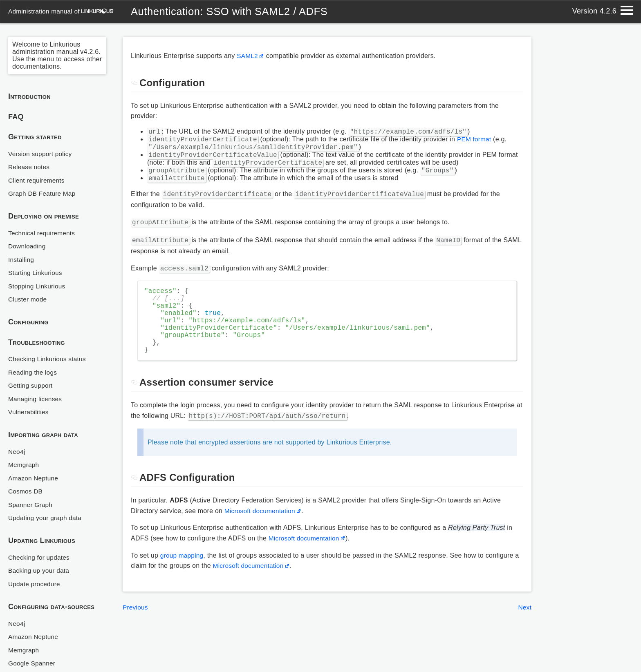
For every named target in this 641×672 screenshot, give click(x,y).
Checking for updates (40, 557)
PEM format (475, 142)
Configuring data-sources (51, 607)
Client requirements (37, 180)
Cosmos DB (26, 491)
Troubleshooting (37, 342)
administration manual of (62, 11)
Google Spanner (33, 663)
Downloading (28, 246)
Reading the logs (34, 372)
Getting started (35, 137)
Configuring (28, 322)
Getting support (31, 385)
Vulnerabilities (29, 412)
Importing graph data (43, 435)
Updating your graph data (46, 518)
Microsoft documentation (261, 530)
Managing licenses (36, 399)
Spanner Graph (31, 505)
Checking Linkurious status (48, 359)
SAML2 (248, 56)
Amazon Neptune (34, 478)
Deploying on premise (44, 216)
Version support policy (41, 154)
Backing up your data (40, 570)
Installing (22, 260)
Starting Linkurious (36, 273)
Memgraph (24, 465)
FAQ (16, 117)
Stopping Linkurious (38, 286)
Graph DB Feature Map (43, 193)
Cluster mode (28, 299)
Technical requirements (43, 233)
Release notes (30, 167)
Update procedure (35, 584)
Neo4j (17, 452)
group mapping (183, 575)
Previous (136, 626)
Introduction (29, 96)
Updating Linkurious (42, 540)
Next (524, 626)
